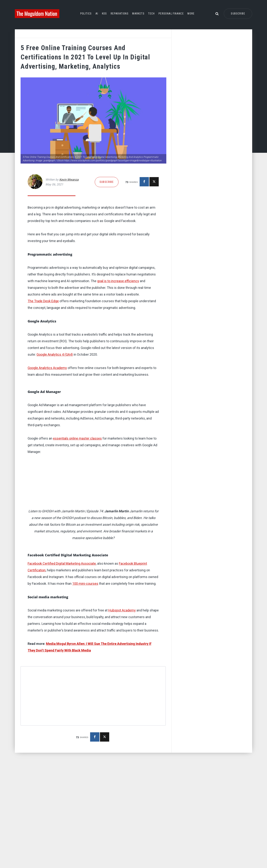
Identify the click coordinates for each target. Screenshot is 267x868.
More (191, 14)
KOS (104, 14)
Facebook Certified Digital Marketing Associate (62, 638)
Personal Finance (171, 14)
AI (97, 14)
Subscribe (238, 14)
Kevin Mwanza (69, 180)
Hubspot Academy (122, 684)
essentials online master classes (77, 512)
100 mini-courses (85, 658)
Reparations (120, 14)
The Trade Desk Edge (43, 375)
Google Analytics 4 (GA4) (55, 429)
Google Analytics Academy (47, 442)
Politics (86, 14)
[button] (93, 335)
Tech (151, 14)
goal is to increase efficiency (118, 281)
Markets (138, 14)
